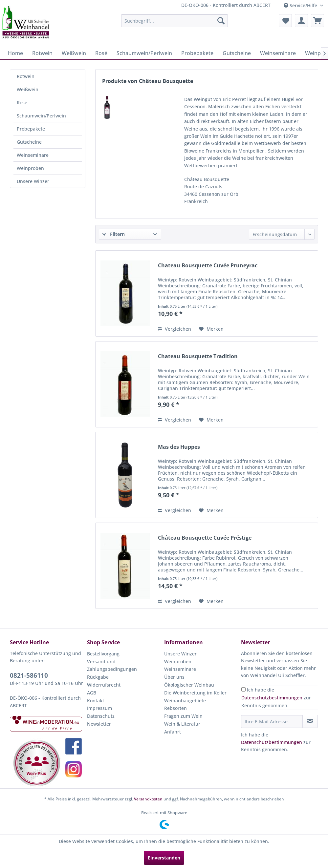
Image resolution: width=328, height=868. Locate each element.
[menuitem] (175, 21)
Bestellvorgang (103, 654)
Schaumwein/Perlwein (41, 116)
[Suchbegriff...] (175, 21)
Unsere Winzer (33, 181)
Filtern (114, 234)
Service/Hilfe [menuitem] (301, 5)
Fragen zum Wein (183, 716)
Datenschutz (101, 716)
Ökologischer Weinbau (189, 685)
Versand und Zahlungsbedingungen (112, 665)
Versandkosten (148, 799)
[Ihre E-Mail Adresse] (272, 721)
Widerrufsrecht (104, 685)
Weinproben (30, 168)
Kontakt (96, 701)
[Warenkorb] (317, 21)
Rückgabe (98, 677)
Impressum (99, 708)
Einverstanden (164, 858)
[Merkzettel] (285, 21)
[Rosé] (101, 53)
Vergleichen (175, 329)
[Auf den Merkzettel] (211, 329)
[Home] (15, 53)
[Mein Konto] (301, 21)
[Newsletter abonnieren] (310, 721)
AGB (92, 693)
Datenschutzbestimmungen (272, 698)
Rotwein (26, 76)
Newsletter (99, 724)
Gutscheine (29, 142)
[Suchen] (221, 21)
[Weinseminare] (278, 53)
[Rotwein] (42, 53)
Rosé (22, 103)
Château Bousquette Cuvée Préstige (205, 538)
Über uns (174, 677)
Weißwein (28, 89)
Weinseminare (33, 155)
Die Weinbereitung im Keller (195, 693)
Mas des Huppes (179, 447)
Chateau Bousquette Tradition (198, 356)
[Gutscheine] (237, 53)
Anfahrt (173, 732)
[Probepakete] (197, 53)
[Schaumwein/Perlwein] (144, 53)
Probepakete (31, 129)
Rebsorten (175, 708)
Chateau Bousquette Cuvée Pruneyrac (208, 266)
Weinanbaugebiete (185, 701)
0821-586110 (29, 675)
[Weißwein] (74, 53)
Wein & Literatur (182, 724)
